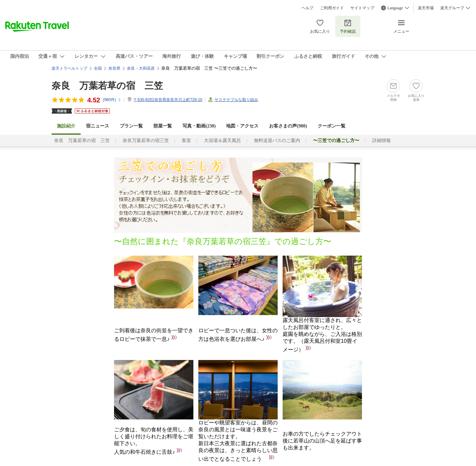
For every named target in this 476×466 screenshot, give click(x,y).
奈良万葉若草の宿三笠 (146, 141)
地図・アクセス (242, 126)
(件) (112, 100)
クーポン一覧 (332, 126)
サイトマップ (362, 8)
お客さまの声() (288, 126)
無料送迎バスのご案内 (277, 141)
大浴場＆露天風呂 (222, 141)
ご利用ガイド (332, 8)
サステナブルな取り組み (236, 100)
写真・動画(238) (199, 126)
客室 (186, 141)
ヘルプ (307, 8)
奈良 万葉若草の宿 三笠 (107, 86)
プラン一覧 (131, 126)
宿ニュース (98, 126)
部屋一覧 (163, 126)
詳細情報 (381, 141)
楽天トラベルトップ (69, 68)
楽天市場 (426, 8)
